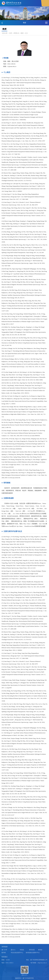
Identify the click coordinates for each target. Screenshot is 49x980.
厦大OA (13, 950)
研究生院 (32, 950)
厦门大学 (4, 950)
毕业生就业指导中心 (17, 953)
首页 (11, 33)
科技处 (22, 950)
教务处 (40, 950)
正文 (26, 33)
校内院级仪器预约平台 (33, 953)
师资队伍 (16, 33)
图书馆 (4, 953)
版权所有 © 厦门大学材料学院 (24, 978)
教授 (22, 33)
